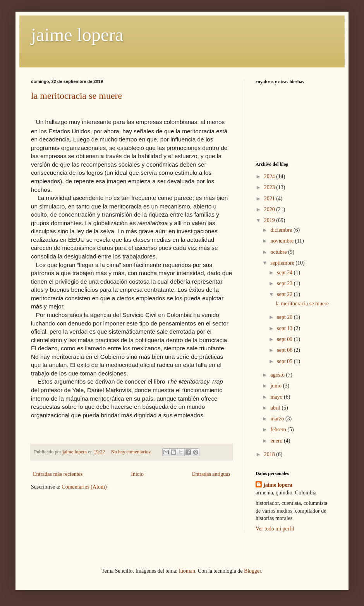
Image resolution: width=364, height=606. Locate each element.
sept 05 (285, 361)
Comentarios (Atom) (84, 487)
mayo (277, 397)
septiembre (283, 263)
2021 (270, 199)
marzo (278, 419)
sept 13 (285, 328)
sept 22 (285, 294)
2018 (270, 454)
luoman (187, 571)
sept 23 (285, 283)
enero (277, 441)
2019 (270, 220)
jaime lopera (77, 35)
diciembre (282, 230)
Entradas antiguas (211, 474)
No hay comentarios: (132, 452)
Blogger (252, 571)
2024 (270, 176)
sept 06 (285, 350)
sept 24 (285, 273)
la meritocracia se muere (76, 96)
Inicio (137, 474)
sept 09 (285, 339)
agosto (278, 375)
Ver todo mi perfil (275, 529)
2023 (270, 187)
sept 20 (285, 317)
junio (276, 386)
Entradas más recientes (58, 474)
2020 (270, 209)
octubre (279, 252)
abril (276, 408)
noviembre (282, 241)
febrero (279, 430)
